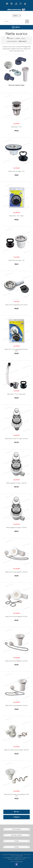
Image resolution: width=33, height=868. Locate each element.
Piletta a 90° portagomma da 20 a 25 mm (16, 305)
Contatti (21, 4)
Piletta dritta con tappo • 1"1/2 (16, 260)
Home (7, 4)
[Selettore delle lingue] (17, 16)
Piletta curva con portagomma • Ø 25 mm (16, 572)
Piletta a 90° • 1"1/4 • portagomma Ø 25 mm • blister (16, 350)
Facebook (17, 864)
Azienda (12, 4)
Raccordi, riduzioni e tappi (16, 85)
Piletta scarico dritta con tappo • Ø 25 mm (16, 439)
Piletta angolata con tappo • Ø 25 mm (16, 527)
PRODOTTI (11, 38)
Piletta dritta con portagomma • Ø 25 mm (16, 661)
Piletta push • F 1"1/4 (16, 127)
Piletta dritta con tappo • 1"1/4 (16, 171)
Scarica (17, 4)
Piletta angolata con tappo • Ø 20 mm (16, 483)
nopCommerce (19, 861)
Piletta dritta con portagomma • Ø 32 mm (16, 705)
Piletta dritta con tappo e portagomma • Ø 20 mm (16, 795)
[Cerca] (15, 21)
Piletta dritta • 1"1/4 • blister (16, 216)
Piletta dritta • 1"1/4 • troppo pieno (16, 394)
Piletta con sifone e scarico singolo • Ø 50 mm (16, 750)
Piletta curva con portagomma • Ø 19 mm (16, 616)
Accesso (26, 4)
